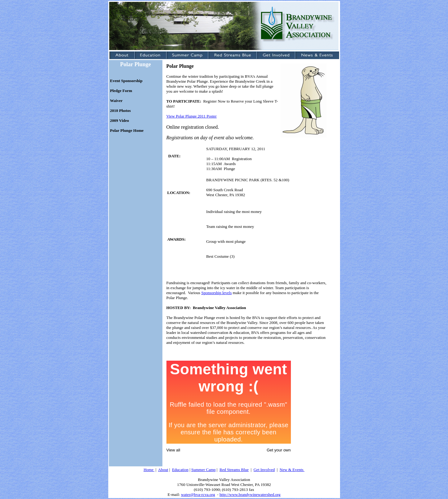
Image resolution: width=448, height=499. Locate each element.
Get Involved (264, 470)
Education (180, 470)
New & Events (292, 470)
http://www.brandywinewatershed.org (250, 494)
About (163, 470)
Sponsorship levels (217, 293)
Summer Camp (203, 470)
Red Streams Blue (234, 470)
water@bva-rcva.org (198, 494)
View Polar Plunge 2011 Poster (192, 116)
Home (149, 470)
